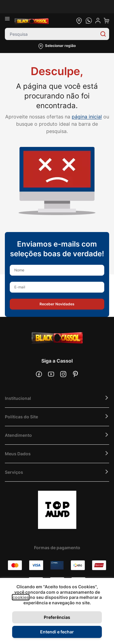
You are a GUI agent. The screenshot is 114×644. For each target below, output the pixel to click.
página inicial (87, 117)
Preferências (57, 617)
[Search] (103, 34)
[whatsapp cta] (89, 21)
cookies (21, 597)
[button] (57, 46)
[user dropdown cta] (98, 21)
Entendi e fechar (57, 632)
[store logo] (32, 21)
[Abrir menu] (10, 21)
